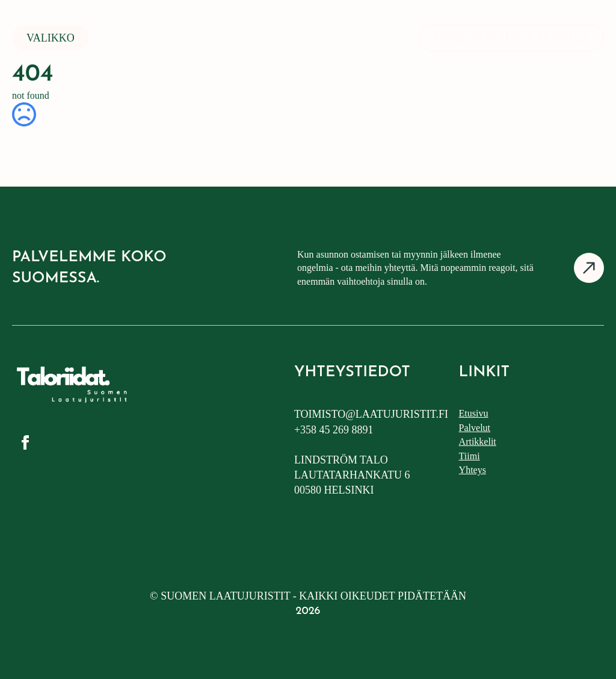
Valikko (51, 38)
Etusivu (474, 413)
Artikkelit (478, 442)
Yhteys (473, 470)
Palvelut (475, 428)
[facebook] (25, 442)
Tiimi (470, 456)
